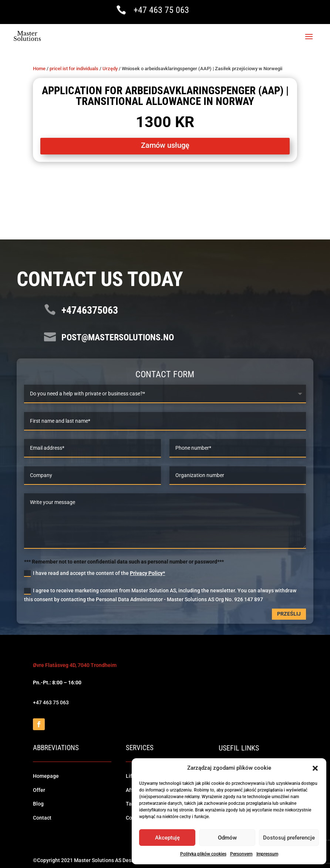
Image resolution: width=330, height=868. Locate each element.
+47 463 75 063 (161, 10)
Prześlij (289, 613)
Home (39, 68)
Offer (39, 789)
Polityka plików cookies (203, 854)
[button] (315, 768)
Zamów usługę (165, 144)
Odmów (227, 838)
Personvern (241, 854)
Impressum (267, 854)
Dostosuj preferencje (289, 838)
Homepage (46, 775)
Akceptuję (167, 838)
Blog (38, 803)
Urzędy (110, 68)
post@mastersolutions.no (118, 336)
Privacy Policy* (147, 572)
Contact (42, 817)
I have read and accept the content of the (95, 573)
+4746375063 (90, 309)
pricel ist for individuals (74, 68)
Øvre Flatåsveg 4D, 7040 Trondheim (75, 664)
